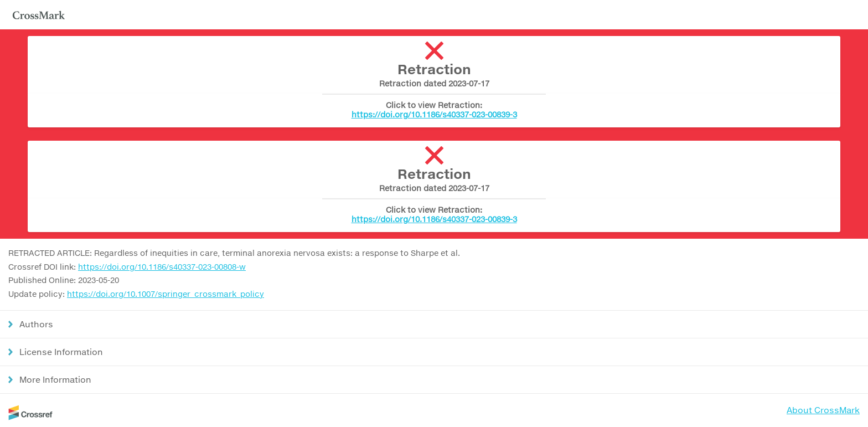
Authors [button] (36, 324)
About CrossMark (823, 410)
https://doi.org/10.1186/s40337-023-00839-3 (434, 114)
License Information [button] (61, 352)
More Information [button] (55, 379)
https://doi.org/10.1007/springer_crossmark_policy (166, 294)
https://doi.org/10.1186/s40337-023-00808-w (162, 267)
